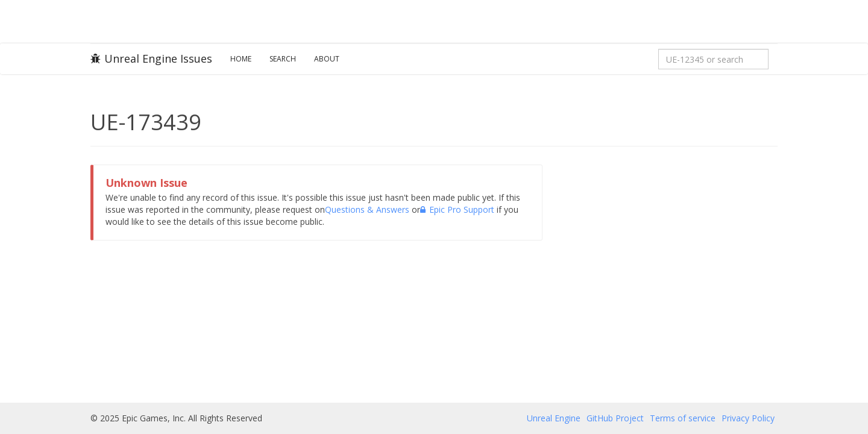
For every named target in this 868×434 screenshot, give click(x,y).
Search (283, 59)
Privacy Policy (748, 418)
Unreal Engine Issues (151, 58)
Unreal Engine (554, 418)
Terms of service (683, 418)
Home (241, 59)
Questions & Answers (367, 209)
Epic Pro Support (457, 209)
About (327, 59)
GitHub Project (615, 418)
